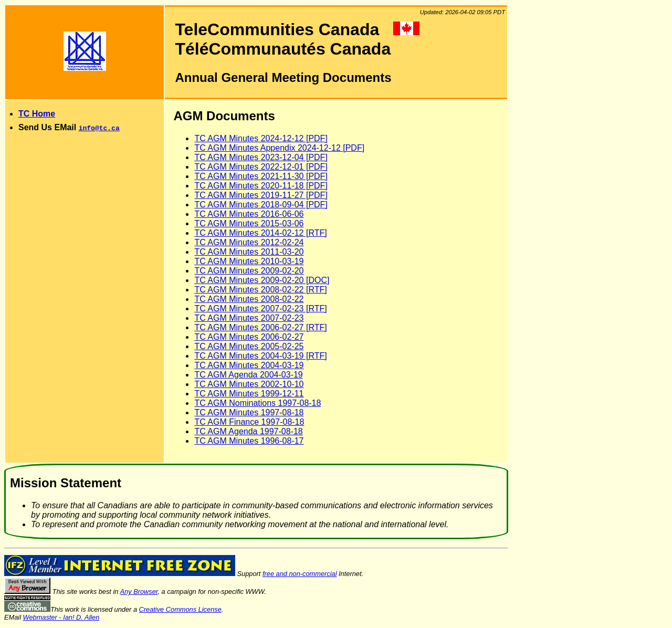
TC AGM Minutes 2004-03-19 (249, 365)
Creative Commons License (180, 609)
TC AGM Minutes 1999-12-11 (249, 394)
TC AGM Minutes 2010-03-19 (249, 261)
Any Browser (139, 592)
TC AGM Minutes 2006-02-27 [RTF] (260, 327)
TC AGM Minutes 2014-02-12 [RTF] (260, 233)
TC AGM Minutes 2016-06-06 (249, 214)
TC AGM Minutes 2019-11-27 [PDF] (261, 195)
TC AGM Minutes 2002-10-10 (249, 384)
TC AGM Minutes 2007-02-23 (249, 318)
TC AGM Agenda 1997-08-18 (248, 431)
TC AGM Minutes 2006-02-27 (249, 337)
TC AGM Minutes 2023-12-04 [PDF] (261, 157)
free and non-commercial (300, 574)
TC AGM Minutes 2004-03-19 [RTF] (260, 356)
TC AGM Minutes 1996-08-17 (249, 441)
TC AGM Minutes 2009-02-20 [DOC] (262, 280)
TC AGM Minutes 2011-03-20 (249, 252)
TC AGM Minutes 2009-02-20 (249, 271)
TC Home (37, 114)
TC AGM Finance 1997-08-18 (249, 422)
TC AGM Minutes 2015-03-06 (249, 223)
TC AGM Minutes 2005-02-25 (249, 346)
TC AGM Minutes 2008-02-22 (249, 299)
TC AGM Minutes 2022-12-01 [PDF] (261, 167)
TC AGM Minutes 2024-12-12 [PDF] (261, 138)
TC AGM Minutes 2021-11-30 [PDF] (261, 176)
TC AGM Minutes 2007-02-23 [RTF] (260, 308)
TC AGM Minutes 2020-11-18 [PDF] (261, 186)
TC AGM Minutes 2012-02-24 (249, 242)
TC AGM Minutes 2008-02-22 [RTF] (260, 290)
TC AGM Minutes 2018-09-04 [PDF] (261, 205)
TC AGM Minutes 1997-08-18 (249, 412)
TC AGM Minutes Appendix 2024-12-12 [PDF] (279, 148)
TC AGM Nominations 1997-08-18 (258, 403)
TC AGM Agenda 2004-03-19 (248, 375)
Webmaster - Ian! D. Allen (61, 617)
